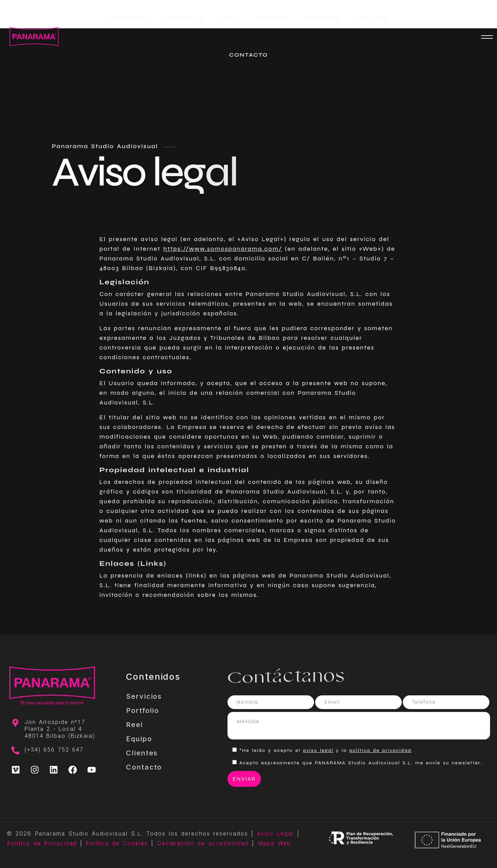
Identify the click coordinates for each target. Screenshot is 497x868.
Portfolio (143, 710)
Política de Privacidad (42, 843)
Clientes (142, 753)
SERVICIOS (126, 18)
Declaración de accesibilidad (203, 843)
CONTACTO (248, 55)
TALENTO (373, 18)
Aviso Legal (275, 833)
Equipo (139, 739)
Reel (135, 725)
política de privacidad (380, 750)
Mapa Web (274, 843)
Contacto (144, 767)
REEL (231, 18)
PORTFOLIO (184, 18)
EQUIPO (272, 18)
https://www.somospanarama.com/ (223, 249)
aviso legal (318, 750)
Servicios (144, 696)
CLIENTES (322, 18)
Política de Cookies (117, 843)
